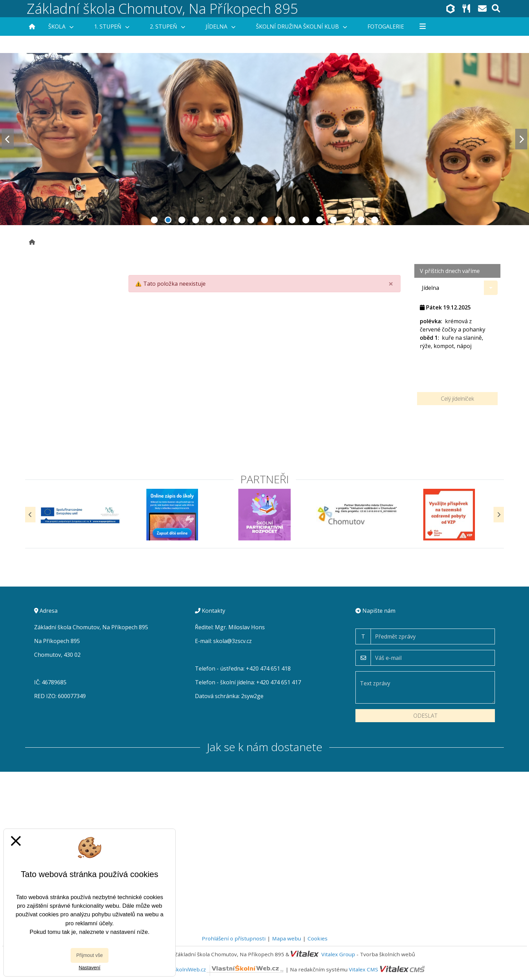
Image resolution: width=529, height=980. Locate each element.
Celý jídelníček (457, 399)
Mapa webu (287, 938)
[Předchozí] (30, 514)
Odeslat (425, 716)
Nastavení (89, 968)
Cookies (318, 938)
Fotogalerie (386, 27)
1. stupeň (112, 27)
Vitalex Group (338, 954)
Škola (61, 27)
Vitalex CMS (364, 969)
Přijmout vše (89, 955)
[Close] (391, 284)
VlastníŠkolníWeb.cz (220, 969)
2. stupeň (167, 27)
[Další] (499, 514)
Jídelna (220, 27)
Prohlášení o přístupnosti (234, 938)
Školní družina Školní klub (301, 27)
